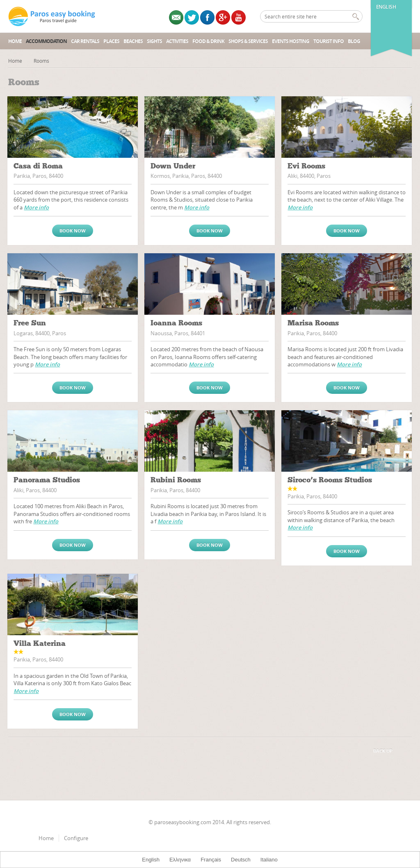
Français (211, 860)
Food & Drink (208, 41)
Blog (354, 41)
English (386, 7)
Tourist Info (329, 41)
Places (111, 41)
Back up (383, 751)
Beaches (133, 41)
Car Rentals (85, 41)
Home (15, 41)
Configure (76, 838)
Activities (177, 41)
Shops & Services (248, 41)
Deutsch (241, 860)
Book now (73, 231)
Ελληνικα (180, 860)
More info (36, 207)
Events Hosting (291, 41)
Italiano (269, 860)
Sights (154, 41)
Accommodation (46, 41)
